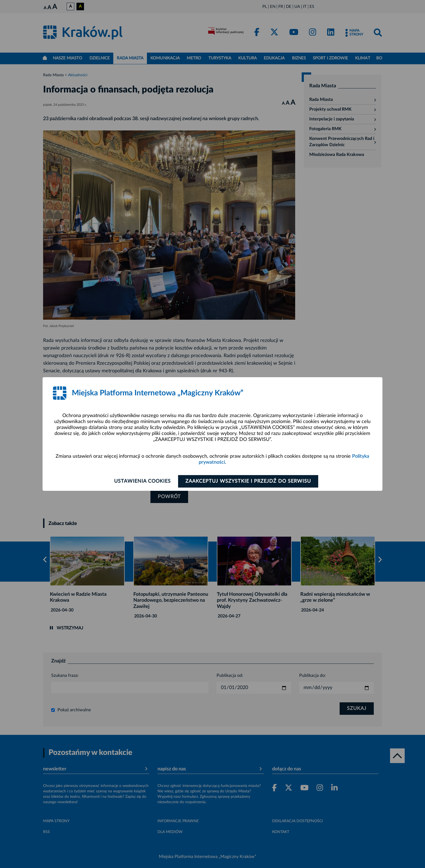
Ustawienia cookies (142, 481)
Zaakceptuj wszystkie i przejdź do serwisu (248, 481)
